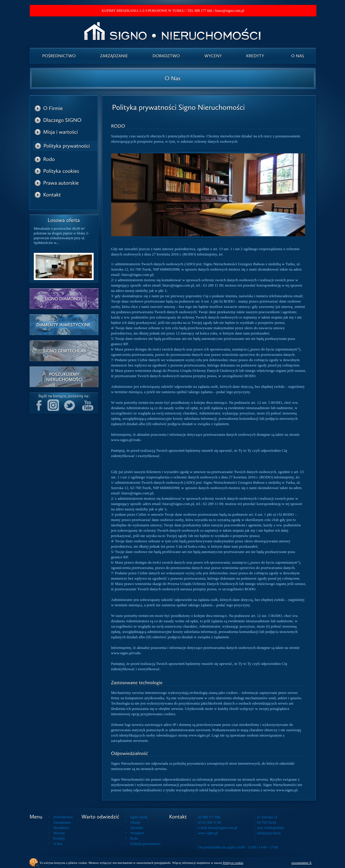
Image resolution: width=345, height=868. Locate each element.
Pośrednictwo (63, 817)
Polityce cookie (233, 863)
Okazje (135, 822)
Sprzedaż (137, 828)
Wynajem (137, 833)
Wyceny (59, 833)
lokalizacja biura (269, 833)
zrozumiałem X (301, 863)
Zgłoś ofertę (139, 817)
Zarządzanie (62, 822)
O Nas (58, 844)
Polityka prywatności (145, 844)
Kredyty (59, 838)
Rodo (134, 838)
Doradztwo (61, 828)
